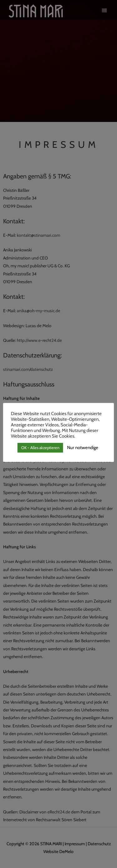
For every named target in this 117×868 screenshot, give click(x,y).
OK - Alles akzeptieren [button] (40, 448)
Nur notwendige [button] (83, 448)
